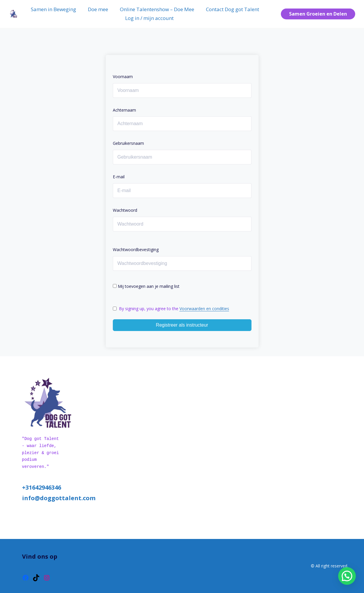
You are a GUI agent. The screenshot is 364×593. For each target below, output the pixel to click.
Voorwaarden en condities (204, 309)
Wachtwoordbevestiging (136, 250)
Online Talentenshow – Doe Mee (157, 9)
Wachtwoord (125, 210)
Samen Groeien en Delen (318, 14)
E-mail (119, 177)
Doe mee (98, 9)
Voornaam (123, 77)
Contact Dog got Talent (233, 9)
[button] (347, 576)
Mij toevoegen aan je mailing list (146, 286)
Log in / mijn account (149, 18)
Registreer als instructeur (182, 325)
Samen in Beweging (53, 9)
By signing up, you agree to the (174, 309)
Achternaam (124, 110)
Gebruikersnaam (128, 143)
